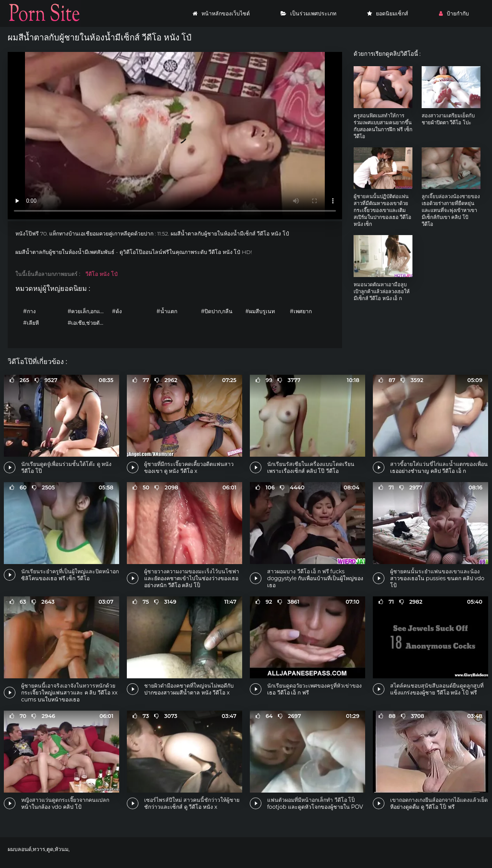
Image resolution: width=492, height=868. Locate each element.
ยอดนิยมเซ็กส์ (388, 13)
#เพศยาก (301, 311)
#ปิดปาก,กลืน (217, 311)
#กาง (29, 311)
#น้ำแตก (167, 311)
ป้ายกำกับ (454, 13)
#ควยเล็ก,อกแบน (88, 311)
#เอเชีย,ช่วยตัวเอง (88, 323)
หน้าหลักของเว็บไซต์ (221, 13)
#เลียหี (31, 323)
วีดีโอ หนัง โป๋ (101, 274)
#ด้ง (117, 311)
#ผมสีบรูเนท (260, 311)
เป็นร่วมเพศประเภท (308, 13)
